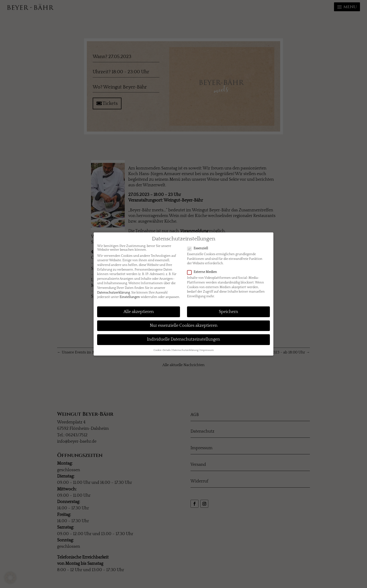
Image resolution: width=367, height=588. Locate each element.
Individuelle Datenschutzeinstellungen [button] (183, 339)
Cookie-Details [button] (162, 350)
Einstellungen (130, 297)
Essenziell (200, 248)
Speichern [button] (228, 312)
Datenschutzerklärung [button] (185, 350)
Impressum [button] (207, 350)
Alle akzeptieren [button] (139, 312)
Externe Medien (204, 272)
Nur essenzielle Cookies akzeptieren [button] (184, 326)
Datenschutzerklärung (114, 293)
